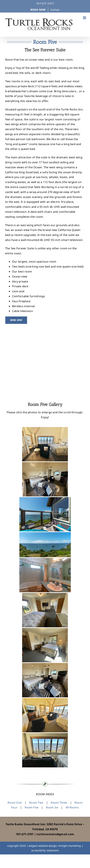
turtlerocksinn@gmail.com (55, 834)
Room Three (59, 803)
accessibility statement (45, 850)
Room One (15, 803)
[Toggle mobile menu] (85, 18)
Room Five (32, 807)
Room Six (52, 807)
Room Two (36, 803)
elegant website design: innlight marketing (55, 846)
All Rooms (72, 807)
